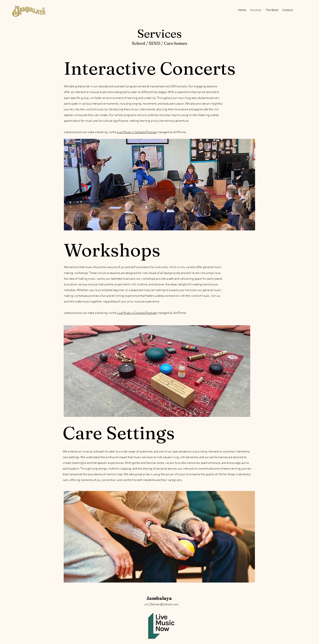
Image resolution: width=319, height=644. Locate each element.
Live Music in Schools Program (137, 132)
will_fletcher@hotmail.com (161, 604)
